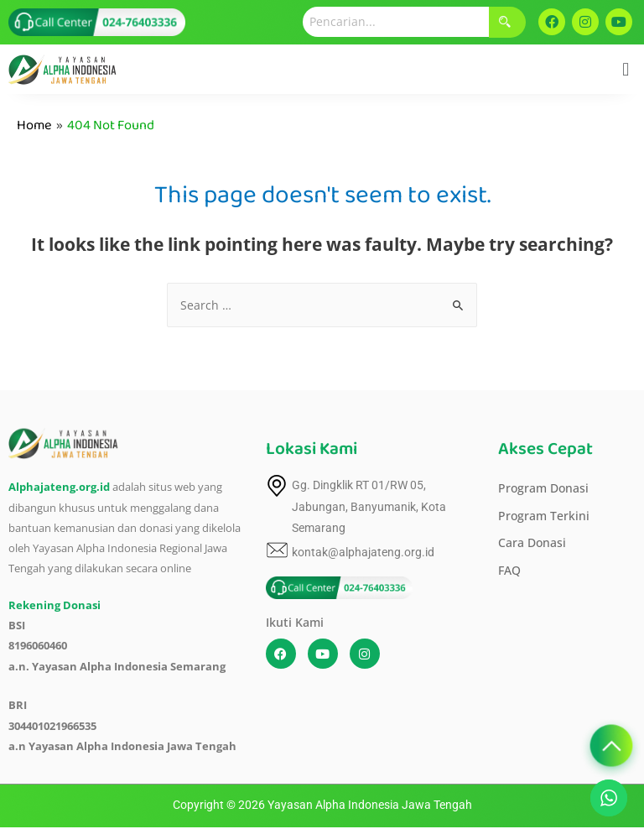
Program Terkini (544, 516)
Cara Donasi (532, 542)
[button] (626, 69)
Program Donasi (543, 488)
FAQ (509, 570)
